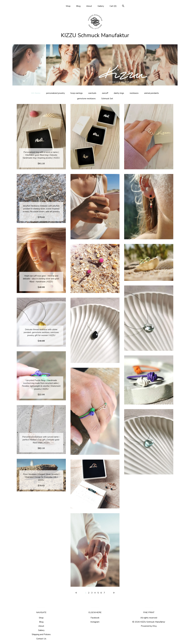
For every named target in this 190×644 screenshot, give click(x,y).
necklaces (134, 93)
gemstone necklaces (86, 99)
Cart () (113, 6)
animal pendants (152, 93)
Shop (68, 6)
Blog (78, 6)
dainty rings (119, 93)
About (89, 6)
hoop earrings (77, 93)
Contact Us (41, 639)
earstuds (92, 93)
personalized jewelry (55, 93)
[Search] (123, 6)
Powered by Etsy (149, 626)
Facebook (95, 618)
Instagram (95, 622)
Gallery (101, 6)
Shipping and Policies (41, 634)
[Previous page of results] (76, 593)
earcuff (105, 93)
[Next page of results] (114, 593)
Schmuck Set (107, 99)
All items (36, 93)
